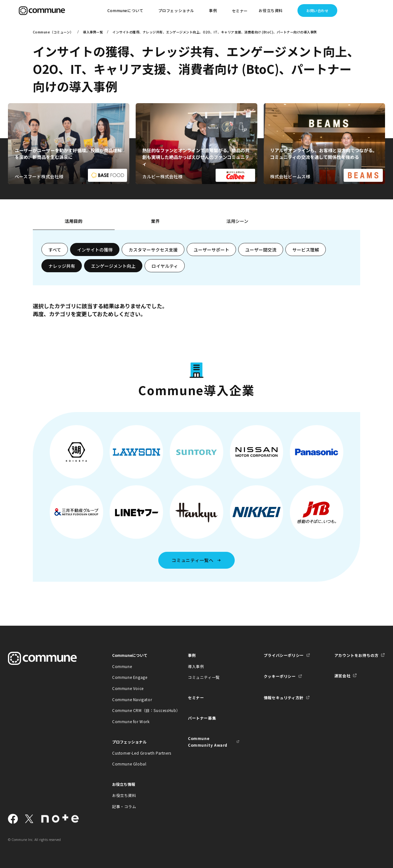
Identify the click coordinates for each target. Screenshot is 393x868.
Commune (122, 666)
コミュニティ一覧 (204, 677)
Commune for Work (131, 721)
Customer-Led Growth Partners (138, 753)
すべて (55, 250)
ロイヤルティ (165, 266)
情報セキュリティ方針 (284, 697)
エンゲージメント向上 (113, 266)
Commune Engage (130, 677)
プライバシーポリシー (284, 655)
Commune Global (129, 764)
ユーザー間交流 (261, 250)
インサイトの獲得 (95, 250)
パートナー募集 (202, 718)
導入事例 (196, 666)
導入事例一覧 (93, 32)
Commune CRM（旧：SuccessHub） (138, 710)
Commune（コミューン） (53, 32)
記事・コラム (124, 806)
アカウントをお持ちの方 (357, 655)
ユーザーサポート (211, 250)
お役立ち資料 (124, 795)
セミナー (240, 11)
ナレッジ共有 (62, 266)
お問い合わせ (317, 11)
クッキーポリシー (280, 676)
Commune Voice (128, 688)
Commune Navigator (132, 699)
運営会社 (342, 676)
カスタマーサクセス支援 (153, 250)
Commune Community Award (208, 742)
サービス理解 (306, 250)
